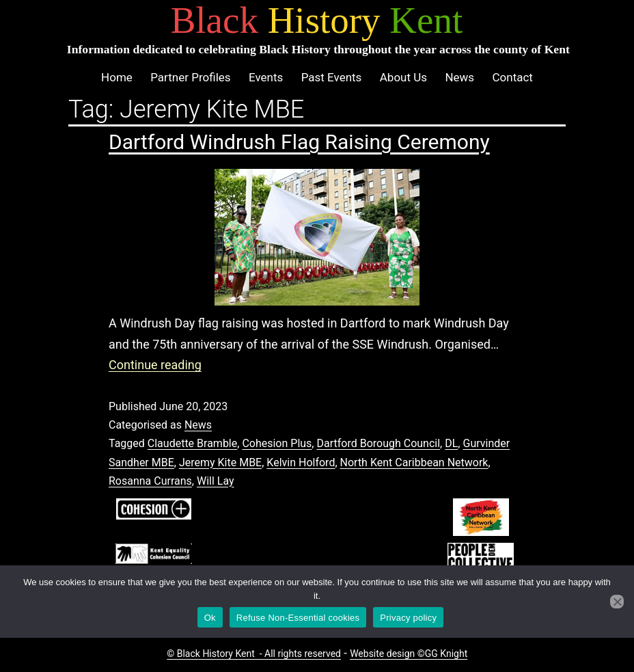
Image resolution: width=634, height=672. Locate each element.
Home (117, 77)
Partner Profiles (190, 77)
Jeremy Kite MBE (220, 462)
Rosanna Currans (150, 481)
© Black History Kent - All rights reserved (254, 654)
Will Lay (216, 481)
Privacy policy (408, 618)
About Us (403, 77)
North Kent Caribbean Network (414, 462)
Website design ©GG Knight (409, 654)
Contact (512, 77)
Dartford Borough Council (378, 443)
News (459, 77)
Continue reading (155, 365)
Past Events (332, 77)
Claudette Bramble (192, 443)
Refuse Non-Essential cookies (298, 618)
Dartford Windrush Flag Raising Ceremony (299, 142)
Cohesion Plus (277, 443)
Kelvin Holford (301, 462)
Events (266, 77)
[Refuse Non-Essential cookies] (617, 602)
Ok (210, 618)
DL (451, 443)
